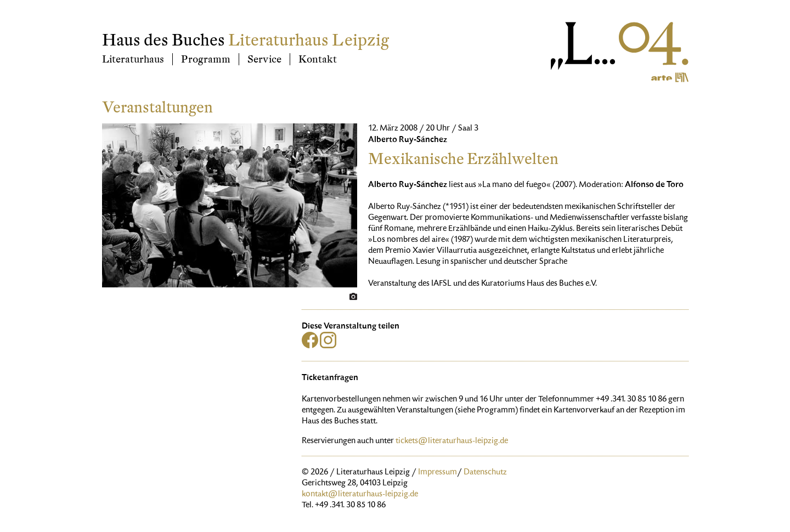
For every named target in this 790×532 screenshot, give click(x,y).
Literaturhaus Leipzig (309, 40)
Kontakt (318, 59)
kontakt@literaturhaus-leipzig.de (360, 495)
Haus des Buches (163, 40)
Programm (206, 59)
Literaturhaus (133, 59)
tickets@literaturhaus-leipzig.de (452, 442)
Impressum (438, 473)
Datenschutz (485, 473)
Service (264, 59)
